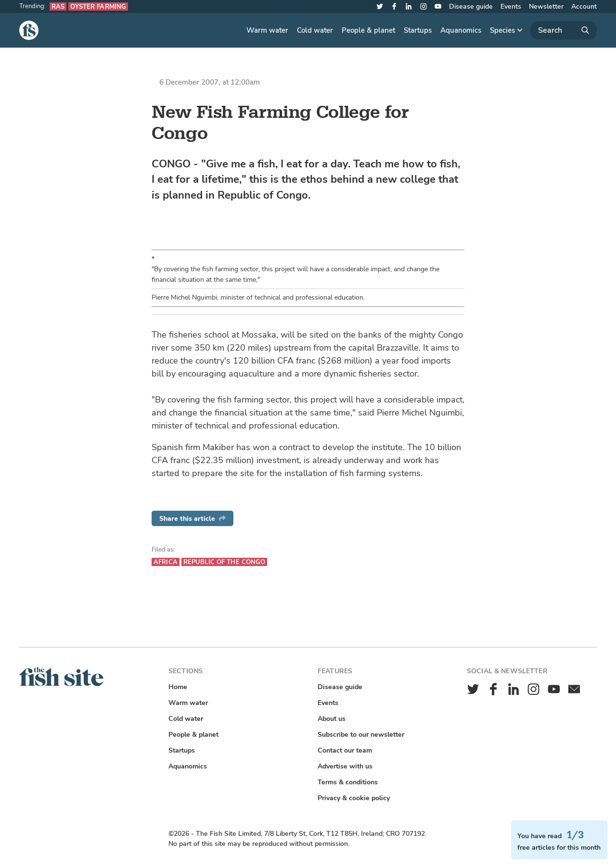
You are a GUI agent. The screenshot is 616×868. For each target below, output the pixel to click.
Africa (166, 562)
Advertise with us (345, 766)
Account (584, 6)
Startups (418, 30)
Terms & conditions (348, 782)
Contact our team (345, 750)
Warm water (267, 30)
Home (178, 687)
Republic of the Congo (225, 562)
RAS (58, 6)
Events (511, 6)
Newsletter (546, 6)
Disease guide (471, 6)
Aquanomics (461, 30)
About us (332, 719)
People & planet (368, 30)
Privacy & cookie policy (354, 798)
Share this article (192, 519)
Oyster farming (98, 6)
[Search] (564, 30)
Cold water (315, 30)
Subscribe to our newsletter (361, 735)
